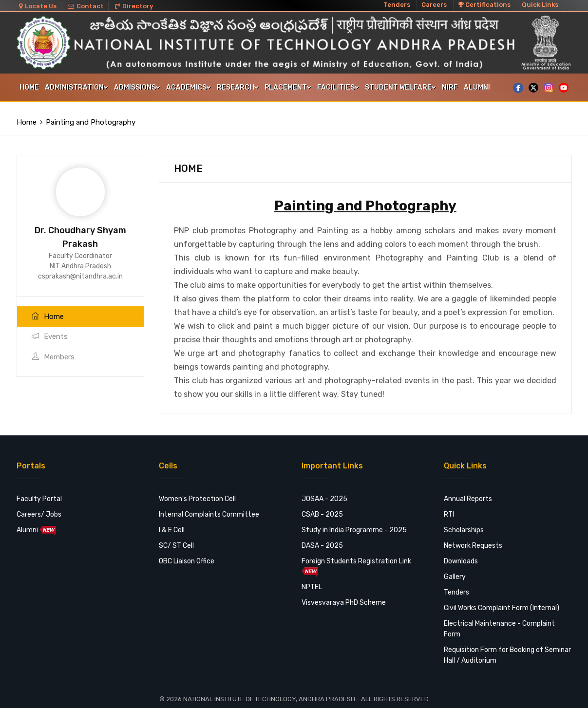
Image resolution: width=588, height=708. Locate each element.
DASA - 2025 (322, 539)
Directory (134, 6)
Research (238, 87)
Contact (86, 6)
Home (29, 87)
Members (53, 350)
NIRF (450, 87)
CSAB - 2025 (322, 508)
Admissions (137, 87)
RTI (449, 508)
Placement (288, 87)
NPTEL (312, 580)
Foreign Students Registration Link (356, 560)
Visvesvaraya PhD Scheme (344, 596)
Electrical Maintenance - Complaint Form (499, 622)
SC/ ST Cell (176, 539)
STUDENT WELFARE (400, 87)
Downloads (461, 554)
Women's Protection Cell (197, 492)
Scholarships (464, 523)
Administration (76, 87)
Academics (189, 87)
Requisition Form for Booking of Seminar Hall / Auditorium (507, 648)
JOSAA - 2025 (324, 492)
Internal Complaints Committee (209, 508)
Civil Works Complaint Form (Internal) (502, 601)
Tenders (397, 5)
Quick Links (540, 5)
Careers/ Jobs (39, 508)
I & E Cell (172, 523)
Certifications (484, 5)
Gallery (455, 570)
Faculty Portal (39, 492)
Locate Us (38, 6)
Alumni (477, 87)
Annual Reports (468, 492)
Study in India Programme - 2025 (354, 523)
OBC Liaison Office (187, 554)
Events (50, 330)
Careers (434, 5)
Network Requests (473, 539)
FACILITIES (338, 87)
